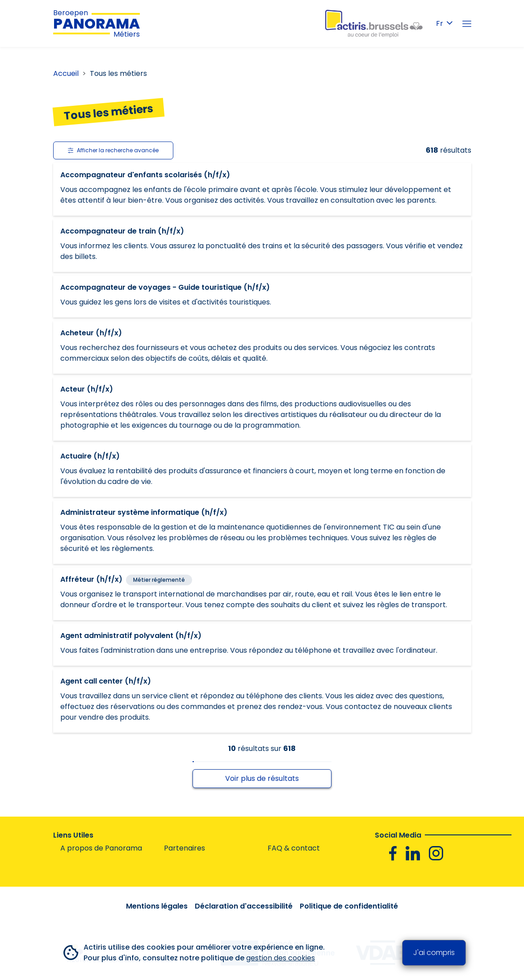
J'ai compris (434, 953)
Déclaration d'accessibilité (244, 906)
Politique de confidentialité (349, 906)
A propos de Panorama (101, 848)
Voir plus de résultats (262, 778)
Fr (444, 23)
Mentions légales (157, 906)
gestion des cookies (281, 958)
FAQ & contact (294, 848)
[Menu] (467, 24)
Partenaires (184, 848)
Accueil (66, 73)
